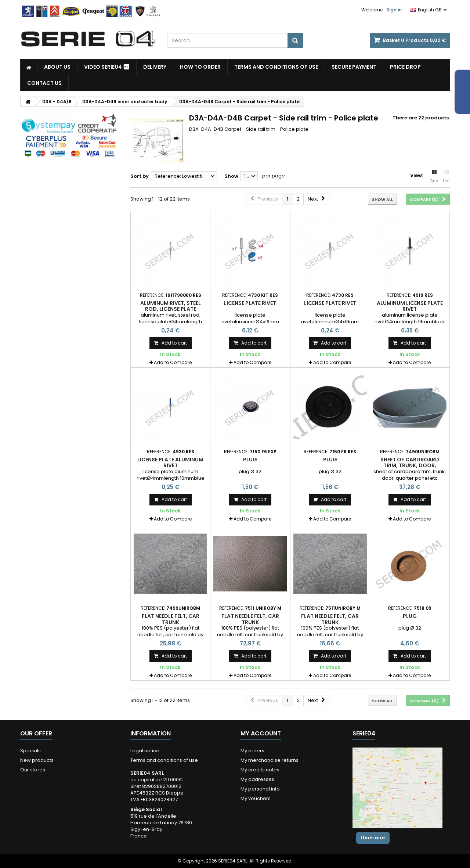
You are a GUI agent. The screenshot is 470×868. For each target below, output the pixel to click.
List (446, 177)
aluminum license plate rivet (410, 306)
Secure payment (354, 67)
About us (57, 67)
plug (250, 460)
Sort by (140, 176)
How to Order (200, 67)
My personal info (260, 789)
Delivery (155, 67)
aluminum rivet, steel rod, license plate (171, 306)
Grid (434, 177)
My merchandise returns (270, 760)
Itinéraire (373, 838)
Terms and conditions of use (276, 67)
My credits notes (260, 770)
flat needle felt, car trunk (171, 619)
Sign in (394, 10)
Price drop (405, 67)
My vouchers (256, 798)
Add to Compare (173, 362)
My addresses (257, 779)
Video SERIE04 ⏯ (107, 67)
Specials (30, 751)
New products (37, 760)
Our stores (33, 770)
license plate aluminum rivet (170, 462)
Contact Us (44, 83)
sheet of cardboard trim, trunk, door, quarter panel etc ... (410, 466)
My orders (252, 751)
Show (231, 176)
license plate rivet (250, 303)
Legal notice (145, 751)
